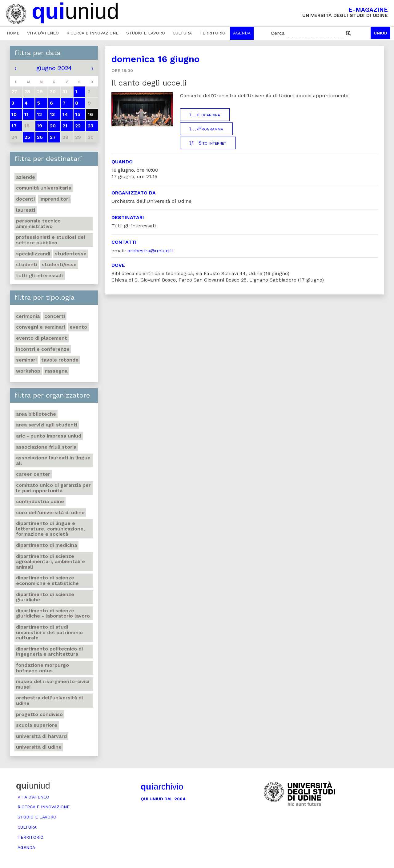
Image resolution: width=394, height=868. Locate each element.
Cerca (278, 33)
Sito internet (208, 143)
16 (90, 114)
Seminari (26, 360)
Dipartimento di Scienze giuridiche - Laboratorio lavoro (53, 613)
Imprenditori (54, 199)
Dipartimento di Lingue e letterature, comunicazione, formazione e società (50, 529)
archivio (162, 787)
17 (14, 126)
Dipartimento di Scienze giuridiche (45, 597)
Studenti (27, 264)
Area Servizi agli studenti (47, 425)
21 (65, 126)
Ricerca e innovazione (92, 33)
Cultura (182, 33)
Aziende (26, 177)
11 (26, 114)
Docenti (25, 199)
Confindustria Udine (40, 501)
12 (39, 114)
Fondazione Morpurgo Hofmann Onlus (42, 668)
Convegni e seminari (40, 327)
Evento (78, 327)
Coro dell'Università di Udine (50, 512)
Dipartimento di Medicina (46, 545)
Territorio (212, 33)
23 (90, 126)
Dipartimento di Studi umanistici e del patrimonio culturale (49, 632)
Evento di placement (42, 338)
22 (78, 126)
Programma (206, 129)
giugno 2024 (54, 68)
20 (53, 126)
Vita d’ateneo (43, 33)
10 (14, 114)
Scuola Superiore (37, 725)
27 (53, 137)
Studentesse (71, 254)
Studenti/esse (59, 264)
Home (13, 33)
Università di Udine (39, 747)
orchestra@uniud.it (150, 251)
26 (40, 137)
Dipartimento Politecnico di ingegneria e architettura (49, 652)
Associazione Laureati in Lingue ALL (53, 460)
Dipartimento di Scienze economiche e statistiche (47, 580)
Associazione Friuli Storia (46, 447)
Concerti (55, 316)
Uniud (380, 33)
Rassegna (56, 371)
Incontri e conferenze (43, 349)
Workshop (28, 371)
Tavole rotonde (60, 360)
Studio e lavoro (146, 33)
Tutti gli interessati (40, 276)
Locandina (205, 114)
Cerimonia (28, 316)
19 (40, 126)
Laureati (26, 210)
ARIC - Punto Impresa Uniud (49, 436)
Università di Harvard (41, 736)
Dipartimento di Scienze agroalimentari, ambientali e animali (50, 562)
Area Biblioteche (36, 414)
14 (65, 114)
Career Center (33, 474)
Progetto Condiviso (39, 714)
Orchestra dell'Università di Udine (49, 700)
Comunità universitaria (44, 188)
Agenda (242, 33)
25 (27, 137)
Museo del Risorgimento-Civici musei (53, 684)
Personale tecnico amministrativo (38, 224)
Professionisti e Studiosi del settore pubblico (51, 240)
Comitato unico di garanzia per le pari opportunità (53, 488)
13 (52, 114)
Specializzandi (33, 254)
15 (78, 114)
